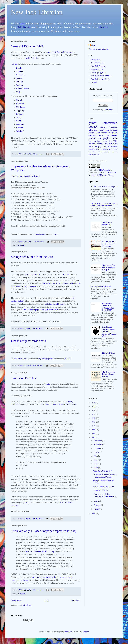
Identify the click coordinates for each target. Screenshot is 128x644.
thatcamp (92, 149)
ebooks (92, 135)
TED (115, 141)
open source (101, 133)
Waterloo (20, 124)
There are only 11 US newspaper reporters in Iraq (43, 531)
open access (111, 135)
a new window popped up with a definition (40, 310)
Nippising (20, 110)
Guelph (19, 100)
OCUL (14, 64)
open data (108, 141)
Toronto (20, 85)
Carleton (20, 71)
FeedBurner (108, 110)
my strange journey (47, 359)
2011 (94, 422)
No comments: (39, 154)
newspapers (21, 594)
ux (99, 154)
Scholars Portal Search (55, 304)
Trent (18, 117)
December (98, 441)
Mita (22, 23)
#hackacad (104, 149)
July (96, 456)
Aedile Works (96, 60)
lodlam (115, 152)
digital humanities (111, 147)
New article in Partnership (101, 287)
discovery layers (95, 141)
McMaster (20, 107)
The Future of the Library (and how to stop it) (109, 268)
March (96, 501)
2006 (94, 514)
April (96, 468)
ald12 (115, 149)
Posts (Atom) (26, 605)
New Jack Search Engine (100, 79)
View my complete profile (99, 49)
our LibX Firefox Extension (60, 52)
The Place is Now (98, 63)
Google (92, 138)
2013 (94, 414)
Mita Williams (105, 170)
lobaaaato (68, 632)
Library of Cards (108, 353)
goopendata (92, 152)
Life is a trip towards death (28, 341)
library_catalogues (104, 152)
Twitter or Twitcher (23, 378)
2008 (94, 433)
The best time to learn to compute (104, 187)
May (96, 464)
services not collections (107, 144)
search (109, 130)
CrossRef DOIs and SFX (27, 46)
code (115, 130)
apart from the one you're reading (40, 551)
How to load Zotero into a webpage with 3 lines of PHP (108, 307)
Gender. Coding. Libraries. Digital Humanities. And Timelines (104, 205)
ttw (56, 235)
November (98, 445)
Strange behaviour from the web (32, 257)
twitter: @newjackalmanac (101, 76)
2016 (94, 403)
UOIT (19, 121)
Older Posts (75, 600)
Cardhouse (65, 274)
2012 (94, 418)
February (97, 505)
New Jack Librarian (37, 12)
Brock (19, 68)
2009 (94, 430)
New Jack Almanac (98, 66)
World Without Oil (33, 274)
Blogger (85, 632)
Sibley (27, 503)
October (97, 448)
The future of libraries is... (107, 224)
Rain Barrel (23, 27)
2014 (94, 410)
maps (98, 149)
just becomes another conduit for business (58, 404)
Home (46, 600)
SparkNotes (40, 235)
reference (92, 144)
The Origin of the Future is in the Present (109, 374)
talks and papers (97, 130)
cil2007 (68, 359)
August (97, 452)
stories (91, 146)
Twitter (48, 384)
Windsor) (20, 131)
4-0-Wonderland (97, 69)
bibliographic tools (108, 138)
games (92, 123)
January (97, 509)
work (94, 170)
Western (20, 128)
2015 (94, 407)
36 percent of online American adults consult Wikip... (105, 476)
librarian (103, 27)
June (96, 460)
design (92, 133)
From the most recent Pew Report (25, 176)
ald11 (111, 149)
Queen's (20, 82)
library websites (109, 127)
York (18, 92)
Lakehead (20, 103)
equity (100, 135)
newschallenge (93, 154)
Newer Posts (16, 600)
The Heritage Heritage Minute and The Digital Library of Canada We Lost (109, 332)
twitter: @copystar (98, 73)
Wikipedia (21, 245)
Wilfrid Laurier (23, 89)
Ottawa (19, 78)
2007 (94, 437)
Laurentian (21, 75)
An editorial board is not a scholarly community (109, 244)
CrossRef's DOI (30, 58)
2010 (94, 426)
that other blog (20, 359)
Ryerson (20, 114)
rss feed (94, 82)
